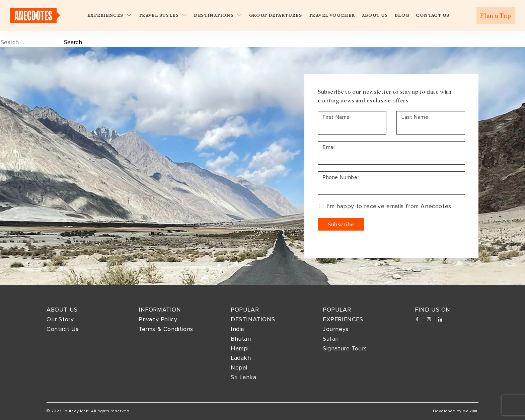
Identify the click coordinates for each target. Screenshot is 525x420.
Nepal (239, 367)
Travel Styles (163, 15)
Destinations (218, 15)
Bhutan (241, 339)
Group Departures (276, 15)
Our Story (60, 319)
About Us (375, 15)
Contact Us (433, 15)
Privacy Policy (158, 319)
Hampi (240, 348)
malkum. (471, 411)
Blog (402, 15)
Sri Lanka (243, 377)
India (237, 329)
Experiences (110, 15)
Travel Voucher (332, 15)
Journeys (336, 329)
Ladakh (241, 358)
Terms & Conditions (166, 329)
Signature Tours (345, 348)
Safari (331, 339)
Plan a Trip (496, 15)
